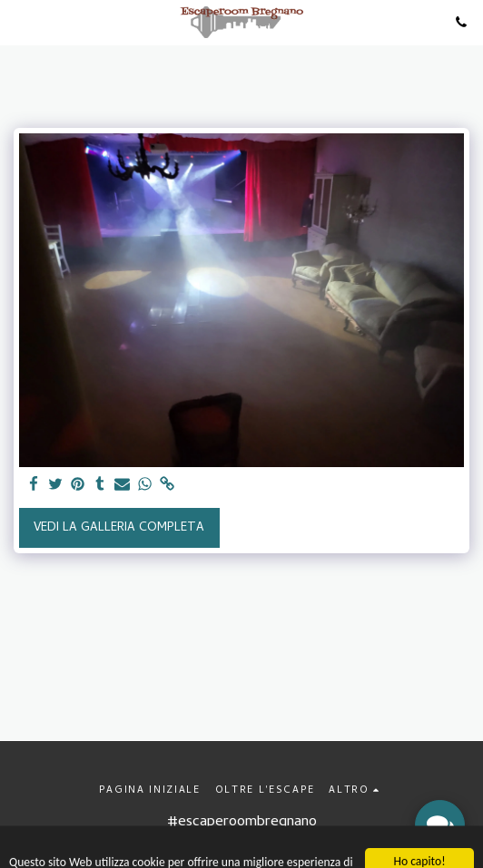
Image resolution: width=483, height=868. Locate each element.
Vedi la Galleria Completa (119, 528)
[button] (20, 21)
